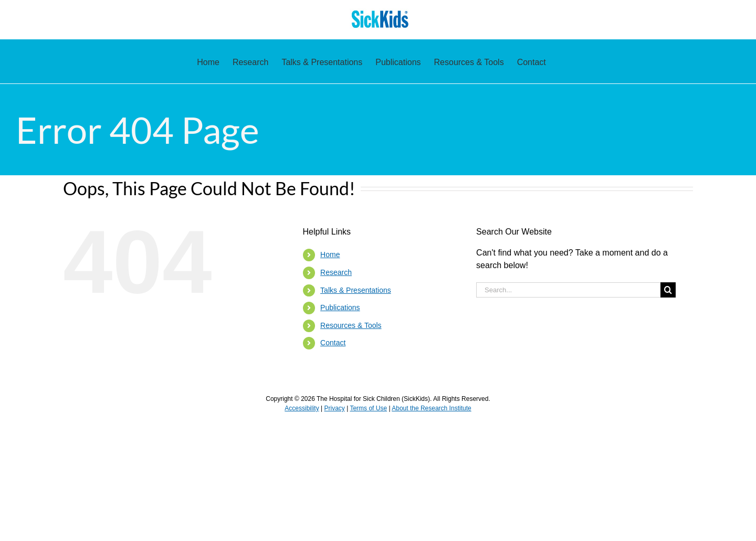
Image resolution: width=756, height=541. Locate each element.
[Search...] (568, 290)
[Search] (668, 290)
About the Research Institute (431, 408)
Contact (333, 343)
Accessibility (302, 408)
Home (330, 254)
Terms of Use (368, 408)
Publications (340, 307)
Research (336, 272)
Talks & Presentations (356, 290)
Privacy (334, 408)
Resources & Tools (351, 325)
